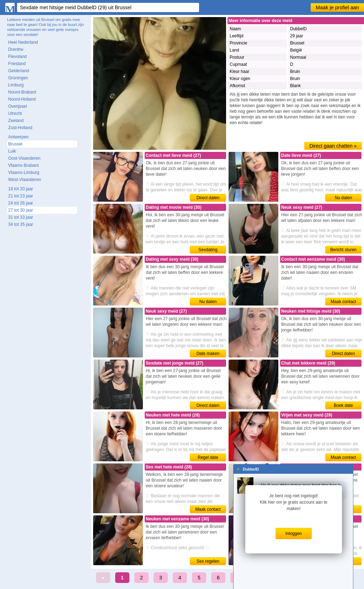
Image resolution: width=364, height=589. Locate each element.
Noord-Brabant (22, 92)
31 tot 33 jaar (21, 217)
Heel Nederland (23, 42)
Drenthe (16, 49)
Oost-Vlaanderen (24, 158)
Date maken (208, 354)
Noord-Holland (22, 99)
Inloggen (294, 534)
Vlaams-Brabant (23, 165)
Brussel (15, 144)
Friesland (17, 64)
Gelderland (19, 71)
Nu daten (344, 198)
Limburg (16, 85)
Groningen (18, 78)
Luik (12, 151)
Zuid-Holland (20, 128)
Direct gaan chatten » (333, 146)
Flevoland (17, 57)
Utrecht (15, 113)
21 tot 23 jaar (21, 196)
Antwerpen (18, 137)
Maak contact (343, 302)
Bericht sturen (343, 250)
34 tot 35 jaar (21, 224)
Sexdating (208, 250)
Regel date (208, 457)
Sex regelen (208, 561)
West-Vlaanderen (25, 180)
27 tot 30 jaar (21, 210)
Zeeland (16, 121)
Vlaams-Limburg (24, 173)
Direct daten (208, 198)
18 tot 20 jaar (21, 189)
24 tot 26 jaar (21, 203)
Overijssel (18, 106)
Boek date (343, 405)
